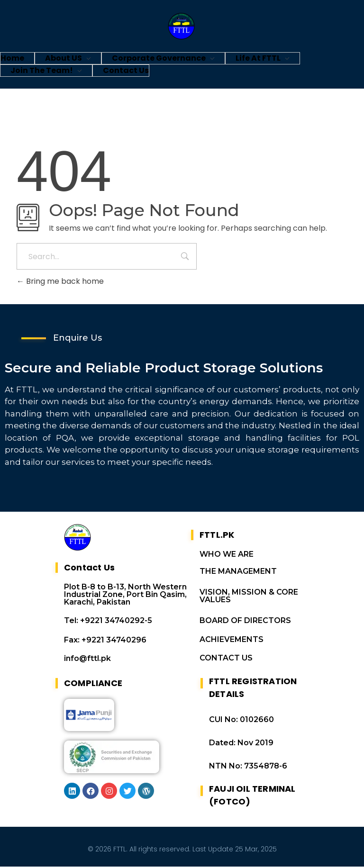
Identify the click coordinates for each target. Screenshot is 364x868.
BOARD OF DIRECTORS (245, 622)
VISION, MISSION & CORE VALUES (249, 597)
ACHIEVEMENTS (232, 641)
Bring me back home (60, 281)
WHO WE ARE (227, 556)
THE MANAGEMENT (238, 573)
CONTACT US (226, 659)
